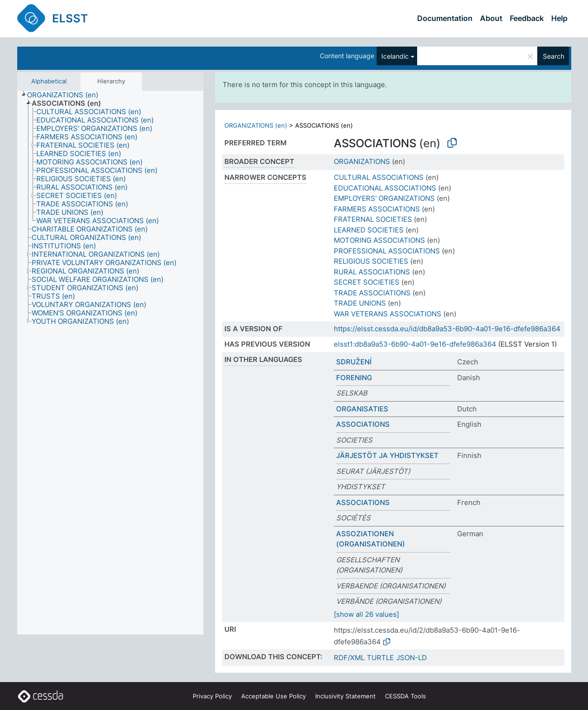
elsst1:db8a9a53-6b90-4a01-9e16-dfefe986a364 (415, 344)
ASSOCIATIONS (363, 424)
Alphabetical (49, 81)
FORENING (354, 378)
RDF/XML (349, 658)
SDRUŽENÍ (354, 362)
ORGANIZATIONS (362, 161)
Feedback (527, 18)
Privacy (212, 696)
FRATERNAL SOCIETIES (373, 219)
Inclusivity (345, 696)
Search (554, 56)
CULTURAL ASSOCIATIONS (379, 177)
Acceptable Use (274, 696)
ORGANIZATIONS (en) (256, 125)
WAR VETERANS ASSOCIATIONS (388, 314)
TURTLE (380, 658)
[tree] (110, 363)
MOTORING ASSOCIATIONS (379, 240)
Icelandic (395, 56)
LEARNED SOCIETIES (369, 230)
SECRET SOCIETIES (367, 282)
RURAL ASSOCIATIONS (372, 272)
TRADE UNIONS (360, 303)
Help (559, 18)
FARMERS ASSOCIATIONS (377, 209)
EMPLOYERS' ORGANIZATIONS (384, 198)
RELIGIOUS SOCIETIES (371, 261)
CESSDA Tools (406, 696)
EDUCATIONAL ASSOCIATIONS (385, 188)
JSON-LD (412, 658)
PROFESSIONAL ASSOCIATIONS (387, 251)
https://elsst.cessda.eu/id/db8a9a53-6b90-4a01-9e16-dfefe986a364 (447, 329)
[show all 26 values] (366, 614)
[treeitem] (67, 95)
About (491, 18)
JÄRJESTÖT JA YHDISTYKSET (387, 455)
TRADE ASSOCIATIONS (372, 293)
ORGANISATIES (362, 409)
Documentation (445, 18)
